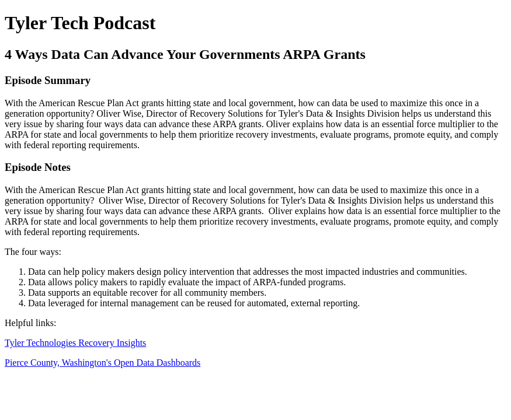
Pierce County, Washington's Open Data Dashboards (102, 363)
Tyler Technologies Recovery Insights (75, 343)
